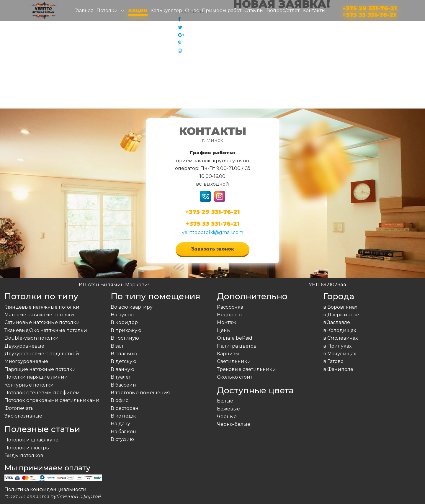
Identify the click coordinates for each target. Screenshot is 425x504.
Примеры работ (222, 10)
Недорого (229, 315)
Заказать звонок (212, 249)
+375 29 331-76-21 (370, 7)
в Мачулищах (340, 354)
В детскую (124, 361)
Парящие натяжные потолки (40, 369)
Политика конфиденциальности (45, 489)
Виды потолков (24, 455)
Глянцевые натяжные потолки (42, 307)
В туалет (121, 377)
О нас (192, 10)
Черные (227, 417)
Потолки (107, 10)
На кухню (122, 315)
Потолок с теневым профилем (42, 393)
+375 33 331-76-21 (369, 14)
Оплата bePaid (235, 338)
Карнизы (228, 354)
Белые (225, 401)
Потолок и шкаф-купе (31, 440)
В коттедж (123, 416)
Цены (224, 330)
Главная (84, 10)
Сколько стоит (235, 377)
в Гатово (333, 361)
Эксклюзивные (23, 416)
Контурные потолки (29, 385)
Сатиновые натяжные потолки (42, 322)
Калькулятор (166, 10)
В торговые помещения (140, 393)
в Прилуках (337, 346)
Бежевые (228, 409)
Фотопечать (19, 408)
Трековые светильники (246, 369)
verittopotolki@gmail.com (212, 232)
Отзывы (254, 10)
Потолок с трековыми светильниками (52, 400)
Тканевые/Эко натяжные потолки (46, 330)
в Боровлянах (340, 307)
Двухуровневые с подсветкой (42, 354)
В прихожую (126, 330)
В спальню (124, 354)
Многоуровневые (26, 361)
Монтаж (227, 322)
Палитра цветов (237, 346)
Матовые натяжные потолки (39, 315)
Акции (138, 10)
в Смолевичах (340, 338)
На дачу (120, 424)
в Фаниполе (338, 369)
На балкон (123, 432)
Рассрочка (230, 307)
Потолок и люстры (27, 448)
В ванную (122, 369)
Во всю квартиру (132, 307)
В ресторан (125, 408)
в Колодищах (340, 330)
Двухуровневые (24, 346)
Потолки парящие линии (36, 377)
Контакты (314, 10)
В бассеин (123, 385)
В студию (122, 439)
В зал (117, 346)
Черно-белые (234, 424)
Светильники (234, 361)
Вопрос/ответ (283, 10)
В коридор (124, 322)
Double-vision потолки (32, 338)
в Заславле (337, 322)
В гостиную (125, 338)
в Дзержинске (341, 315)
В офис (120, 400)
